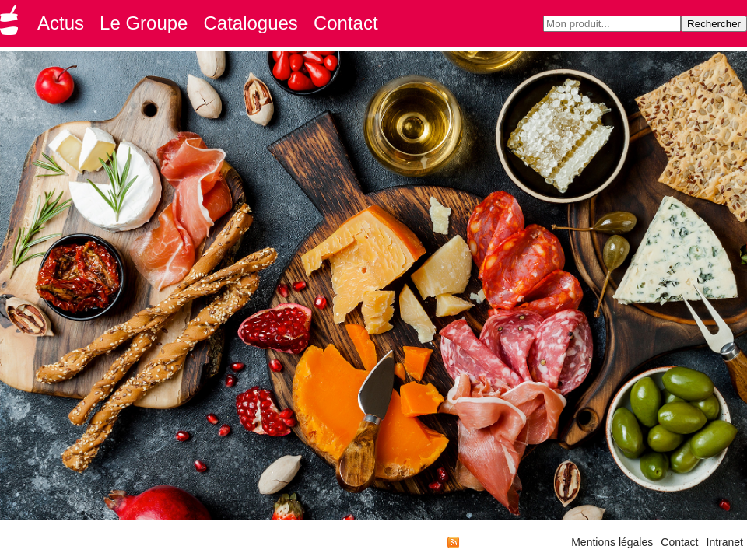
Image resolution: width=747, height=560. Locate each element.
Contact (346, 23)
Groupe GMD (12, 25)
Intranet (725, 542)
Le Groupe (144, 23)
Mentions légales (612, 542)
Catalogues (250, 23)
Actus (61, 23)
